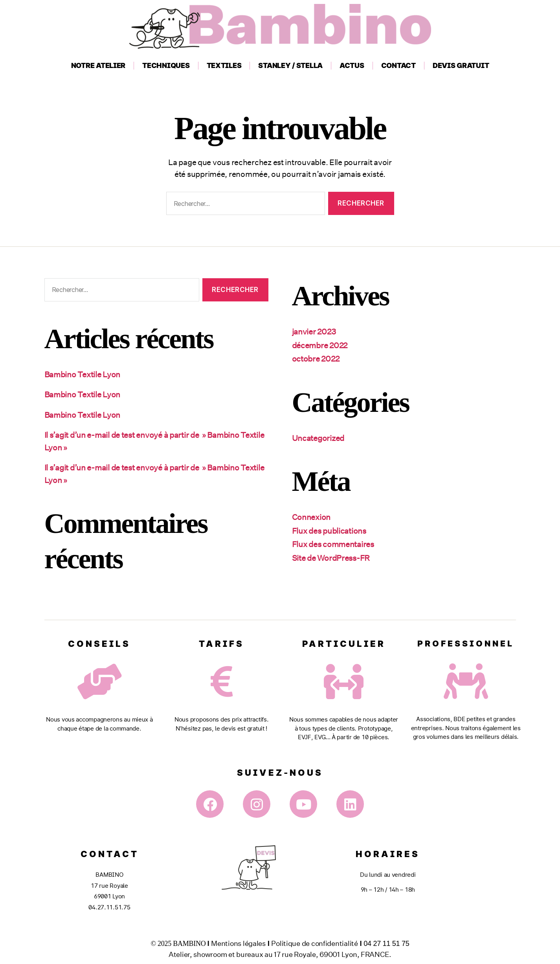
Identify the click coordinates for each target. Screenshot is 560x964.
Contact (398, 65)
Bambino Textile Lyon (85, 374)
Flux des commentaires (336, 544)
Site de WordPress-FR (334, 558)
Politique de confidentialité (314, 943)
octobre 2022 (317, 358)
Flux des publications (332, 531)
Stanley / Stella (290, 65)
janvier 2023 (315, 331)
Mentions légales (238, 943)
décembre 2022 (322, 345)
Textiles (224, 65)
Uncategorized (320, 438)
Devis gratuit (461, 65)
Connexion (312, 517)
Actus (352, 65)
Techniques (166, 65)
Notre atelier (98, 65)
